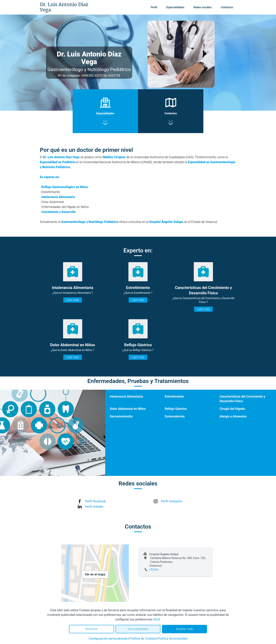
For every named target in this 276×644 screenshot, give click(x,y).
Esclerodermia (175, 416)
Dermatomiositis (121, 416)
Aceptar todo (185, 629)
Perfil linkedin (94, 507)
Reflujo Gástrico (176, 409)
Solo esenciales (138, 629)
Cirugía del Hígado (232, 409)
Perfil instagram (172, 501)
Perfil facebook (95, 501)
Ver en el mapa (95, 574)
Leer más (73, 300)
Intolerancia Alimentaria (126, 396)
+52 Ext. (154, 570)
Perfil (154, 7)
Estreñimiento (174, 396)
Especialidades (175, 7)
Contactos (227, 7)
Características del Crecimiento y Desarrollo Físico (242, 399)
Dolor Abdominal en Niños (128, 409)
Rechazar (91, 629)
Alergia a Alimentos (233, 416)
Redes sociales (203, 7)
